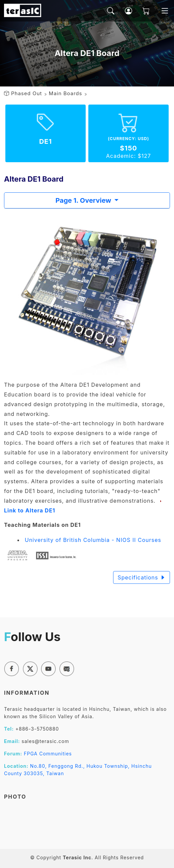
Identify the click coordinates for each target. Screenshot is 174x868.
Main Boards (66, 93)
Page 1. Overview (84, 200)
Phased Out (26, 93)
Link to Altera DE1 (30, 510)
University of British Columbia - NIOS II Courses (93, 540)
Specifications (142, 577)
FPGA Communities (48, 754)
